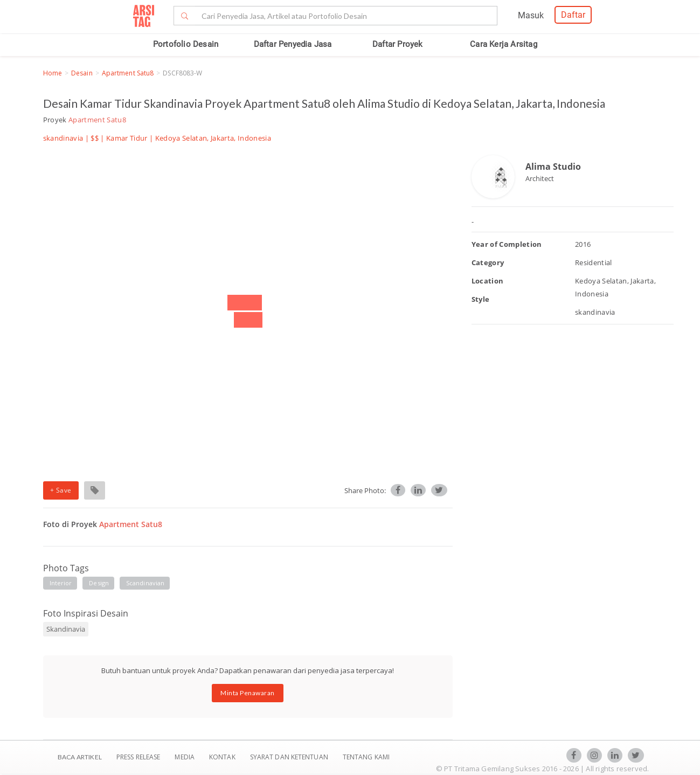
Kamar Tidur (127, 138)
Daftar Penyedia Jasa (293, 44)
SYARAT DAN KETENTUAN (290, 757)
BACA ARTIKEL (80, 757)
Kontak (223, 757)
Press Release (138, 757)
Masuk (531, 15)
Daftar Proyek (398, 44)
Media (185, 757)
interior (61, 583)
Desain (82, 73)
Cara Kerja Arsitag (504, 44)
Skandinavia (66, 629)
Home (53, 73)
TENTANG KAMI (366, 757)
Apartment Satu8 (128, 73)
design (99, 583)
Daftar (573, 15)
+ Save (61, 490)
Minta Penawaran (248, 693)
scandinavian (145, 583)
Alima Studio (553, 167)
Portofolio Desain (186, 44)
